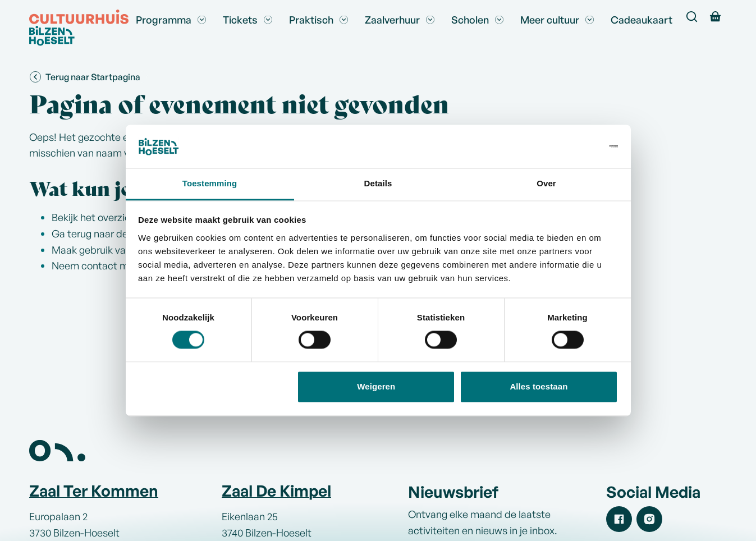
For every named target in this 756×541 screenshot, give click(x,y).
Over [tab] (546, 183)
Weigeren (376, 386)
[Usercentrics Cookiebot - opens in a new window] (569, 146)
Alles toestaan (539, 386)
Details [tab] (378, 183)
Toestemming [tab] (210, 183)
